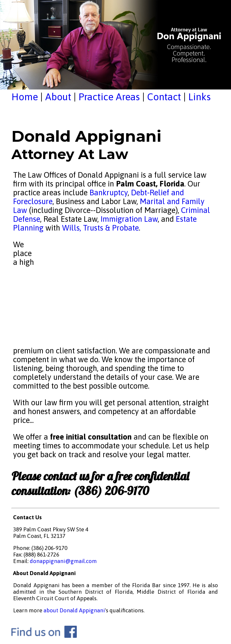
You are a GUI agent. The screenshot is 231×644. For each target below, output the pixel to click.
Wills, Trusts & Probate (100, 228)
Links (199, 97)
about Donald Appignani (74, 610)
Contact (164, 97)
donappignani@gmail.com (63, 561)
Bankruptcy (109, 193)
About (58, 97)
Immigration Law (129, 219)
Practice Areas (109, 97)
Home (25, 97)
